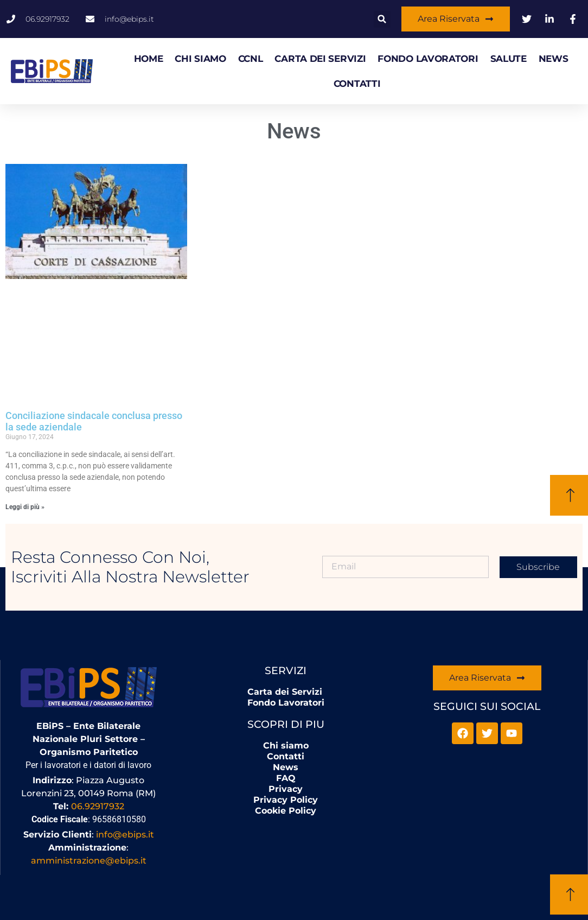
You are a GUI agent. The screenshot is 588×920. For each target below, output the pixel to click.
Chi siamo (200, 59)
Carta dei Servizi (320, 59)
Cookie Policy (286, 811)
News (554, 59)
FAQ (286, 778)
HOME (149, 59)
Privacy (286, 789)
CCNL (251, 59)
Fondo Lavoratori (428, 59)
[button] (382, 19)
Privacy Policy (286, 800)
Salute (509, 59)
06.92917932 (98, 806)
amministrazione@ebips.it (89, 861)
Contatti (357, 84)
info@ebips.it (125, 835)
